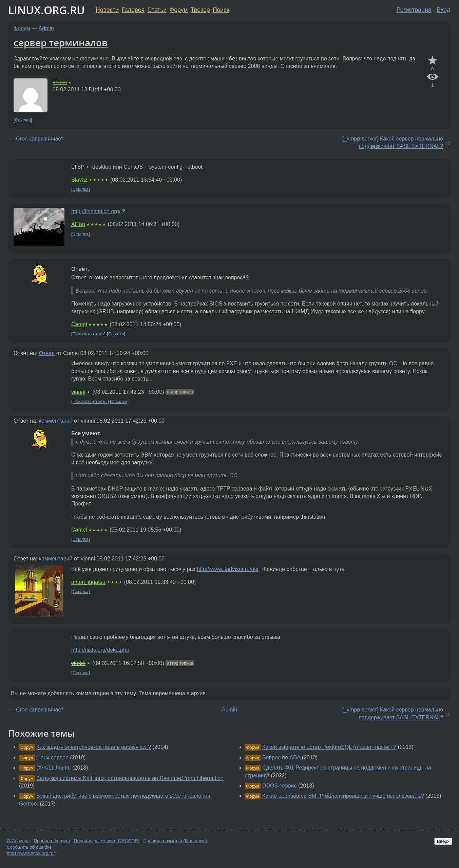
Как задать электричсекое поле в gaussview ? (94, 747)
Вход (443, 10)
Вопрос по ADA (281, 758)
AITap (78, 224)
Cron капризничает (40, 139)
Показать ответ (89, 334)
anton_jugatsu (88, 582)
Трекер (200, 10)
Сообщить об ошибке (29, 847)
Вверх (443, 841)
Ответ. (47, 353)
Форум (179, 10)
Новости (107, 10)
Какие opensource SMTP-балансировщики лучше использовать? (343, 796)
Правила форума (52, 841)
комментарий (56, 421)
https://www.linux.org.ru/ (31, 853)
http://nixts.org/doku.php (100, 650)
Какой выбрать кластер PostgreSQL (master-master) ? (329, 747)
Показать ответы (90, 401)
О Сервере (18, 841)
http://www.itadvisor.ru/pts (227, 569)
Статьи (157, 10)
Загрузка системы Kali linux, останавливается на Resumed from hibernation (130, 778)
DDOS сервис (280, 786)
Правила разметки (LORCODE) (107, 841)
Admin (46, 28)
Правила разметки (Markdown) (175, 841)
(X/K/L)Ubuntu (53, 768)
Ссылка (23, 120)
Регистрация (414, 10)
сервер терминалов (61, 42)
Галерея (133, 10)
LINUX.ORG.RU (46, 10)
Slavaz (79, 180)
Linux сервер (52, 758)
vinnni (60, 82)
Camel (79, 324)
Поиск (221, 10)
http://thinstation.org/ (96, 211)
